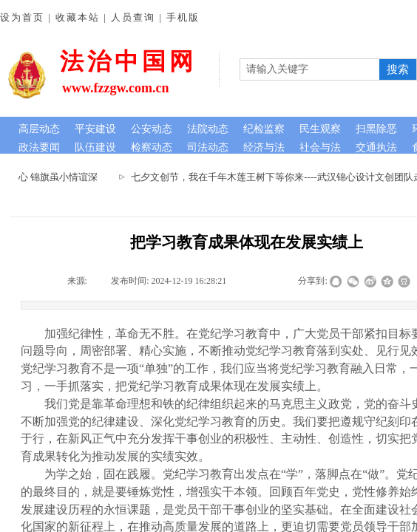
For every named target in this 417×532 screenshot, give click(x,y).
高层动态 (39, 129)
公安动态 (152, 129)
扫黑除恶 (376, 129)
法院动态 (208, 129)
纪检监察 (264, 129)
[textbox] (310, 69)
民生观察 (320, 129)
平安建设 (95, 129)
